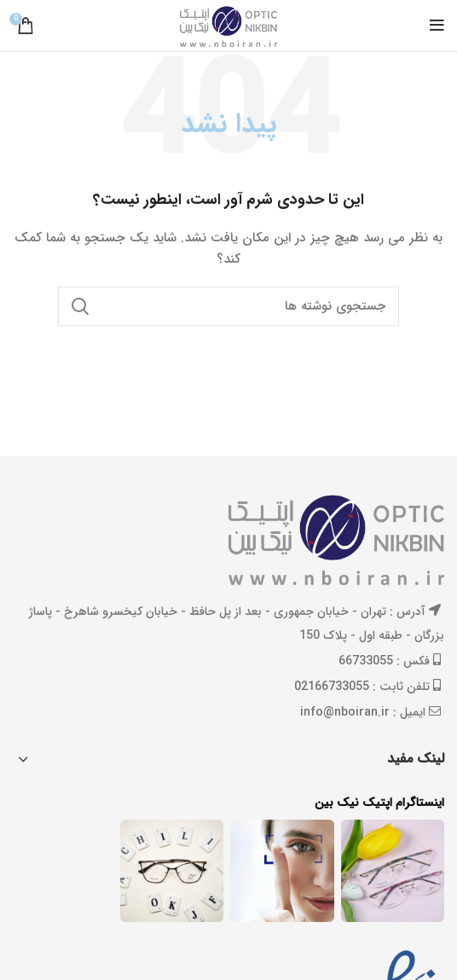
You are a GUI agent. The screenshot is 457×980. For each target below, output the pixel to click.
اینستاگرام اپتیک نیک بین (379, 803)
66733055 (366, 661)
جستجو (81, 306)
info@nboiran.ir (345, 712)
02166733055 (332, 687)
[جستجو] (228, 306)
